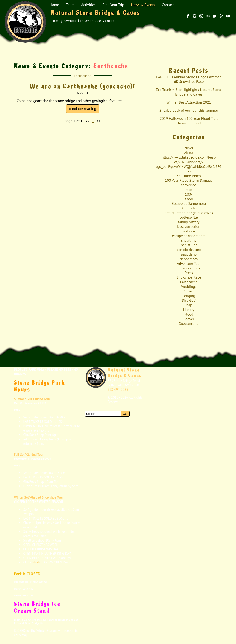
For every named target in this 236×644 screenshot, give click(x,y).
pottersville (189, 217)
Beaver (189, 319)
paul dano (189, 254)
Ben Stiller (189, 208)
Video (189, 291)
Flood (189, 314)
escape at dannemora (189, 236)
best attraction (189, 226)
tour (189, 171)
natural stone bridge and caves (189, 213)
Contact (168, 5)
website (189, 231)
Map (189, 305)
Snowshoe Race (189, 268)
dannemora (189, 259)
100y (189, 194)
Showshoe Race (189, 277)
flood (189, 199)
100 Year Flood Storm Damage (189, 180)
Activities (88, 5)
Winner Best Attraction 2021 (189, 102)
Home (54, 5)
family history (189, 222)
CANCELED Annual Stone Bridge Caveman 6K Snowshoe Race (189, 79)
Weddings (189, 286)
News (189, 148)
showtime (189, 240)
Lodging (189, 296)
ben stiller (189, 245)
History (189, 310)
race (189, 190)
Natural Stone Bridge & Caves (125, 373)
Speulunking (189, 323)
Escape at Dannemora (189, 203)
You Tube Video (189, 176)
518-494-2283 (118, 390)
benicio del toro (189, 250)
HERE (36, 562)
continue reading (83, 109)
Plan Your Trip (113, 5)
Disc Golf (189, 300)
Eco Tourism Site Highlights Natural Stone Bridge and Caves (189, 92)
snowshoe (189, 185)
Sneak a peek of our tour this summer (189, 110)
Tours (70, 5)
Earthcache (83, 76)
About (189, 153)
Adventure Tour (189, 263)
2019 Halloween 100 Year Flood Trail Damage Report (189, 121)
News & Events (143, 5)
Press (189, 273)
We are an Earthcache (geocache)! (83, 86)
